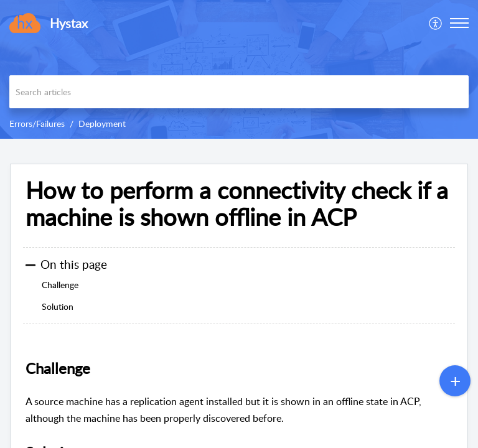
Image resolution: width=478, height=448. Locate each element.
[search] (239, 92)
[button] (436, 23)
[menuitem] (436, 23)
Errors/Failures (37, 124)
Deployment (102, 124)
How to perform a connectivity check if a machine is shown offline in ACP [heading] (237, 204)
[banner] (239, 69)
